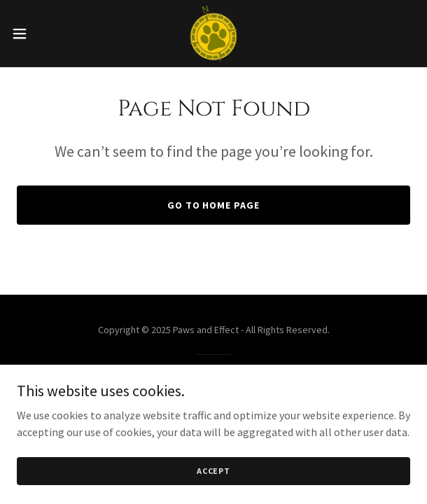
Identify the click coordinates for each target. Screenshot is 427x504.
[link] (213, 34)
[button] (37, 34)
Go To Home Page (214, 205)
